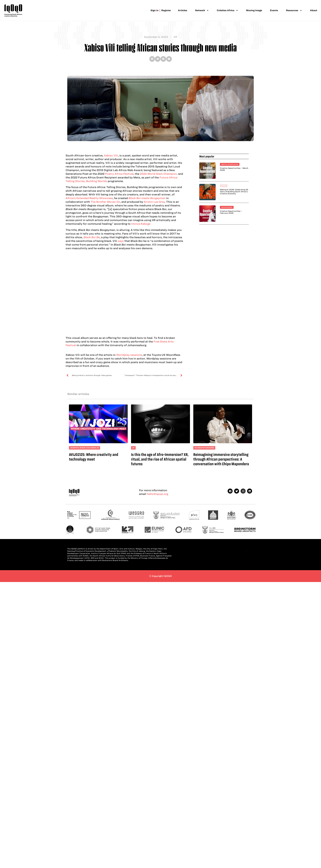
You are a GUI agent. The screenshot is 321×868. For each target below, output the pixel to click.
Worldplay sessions (129, 355)
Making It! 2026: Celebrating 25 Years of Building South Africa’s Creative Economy (234, 192)
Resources (294, 10)
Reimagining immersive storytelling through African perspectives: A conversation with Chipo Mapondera (221, 459)
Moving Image (254, 10)
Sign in (155, 10)
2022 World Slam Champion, (159, 174)
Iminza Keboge (141, 224)
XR (175, 37)
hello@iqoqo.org (158, 494)
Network (202, 10)
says (121, 241)
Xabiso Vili (111, 155)
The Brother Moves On (105, 202)
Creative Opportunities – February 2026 (231, 212)
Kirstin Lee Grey (154, 202)
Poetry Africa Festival (119, 174)
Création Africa (227, 10)
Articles (183, 10)
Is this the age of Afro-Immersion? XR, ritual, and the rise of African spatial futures (160, 459)
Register (166, 10)
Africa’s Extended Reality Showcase (89, 198)
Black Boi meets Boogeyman (147, 198)
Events (274, 10)
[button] (152, 59)
